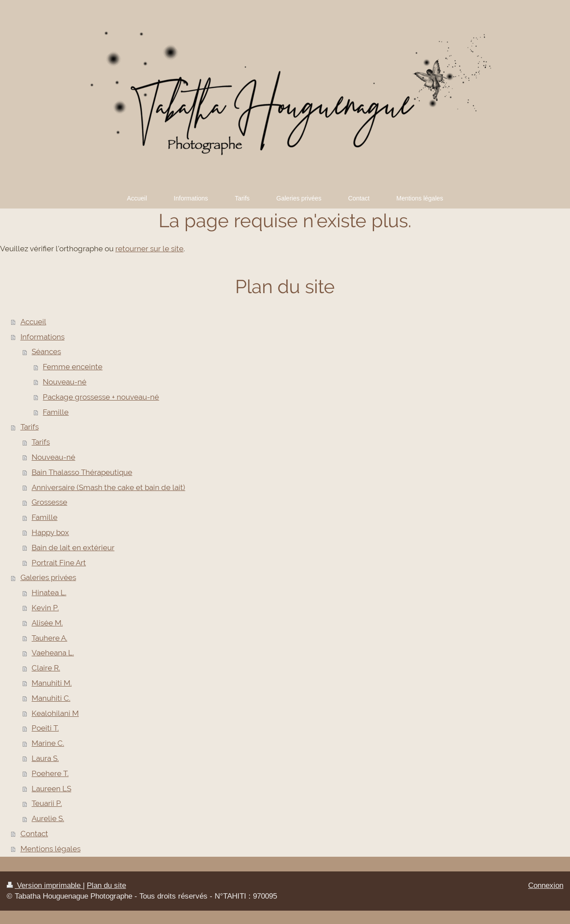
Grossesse (49, 502)
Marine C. (48, 743)
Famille (56, 412)
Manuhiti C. (51, 698)
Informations (43, 337)
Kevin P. (45, 608)
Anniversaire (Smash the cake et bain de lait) (108, 487)
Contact (34, 834)
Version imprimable (45, 885)
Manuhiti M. (52, 683)
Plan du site (106, 885)
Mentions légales (51, 849)
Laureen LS (51, 789)
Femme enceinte (73, 367)
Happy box (50, 532)
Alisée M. (47, 623)
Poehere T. (50, 773)
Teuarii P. (47, 803)
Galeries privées (48, 577)
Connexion (546, 885)
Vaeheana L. (53, 653)
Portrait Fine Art (59, 563)
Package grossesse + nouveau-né (101, 397)
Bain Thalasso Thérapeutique (82, 472)
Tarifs (30, 427)
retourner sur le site (149, 249)
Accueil (33, 322)
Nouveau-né (65, 382)
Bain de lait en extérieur (73, 548)
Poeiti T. (45, 728)
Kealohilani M (55, 713)
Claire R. (46, 668)
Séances (46, 352)
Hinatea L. (49, 593)
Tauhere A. (49, 638)
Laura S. (45, 758)
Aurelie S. (48, 818)
